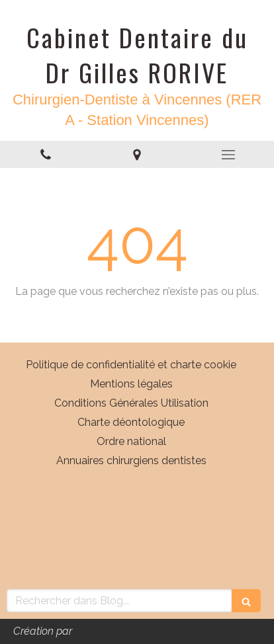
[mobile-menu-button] (228, 155)
